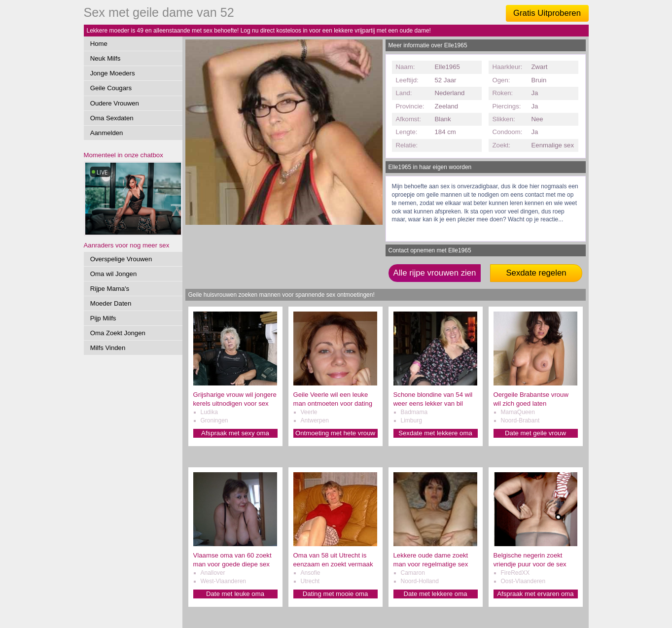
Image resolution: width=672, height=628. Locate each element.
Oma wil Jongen (114, 274)
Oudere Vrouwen (115, 103)
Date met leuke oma (235, 594)
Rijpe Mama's (110, 289)
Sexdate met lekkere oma (435, 433)
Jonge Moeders (113, 73)
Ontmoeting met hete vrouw (335, 433)
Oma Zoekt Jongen (118, 333)
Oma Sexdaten (112, 118)
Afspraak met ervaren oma (535, 594)
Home (99, 44)
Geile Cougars (111, 88)
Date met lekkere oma (436, 594)
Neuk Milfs (106, 58)
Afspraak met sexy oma (235, 433)
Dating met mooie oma (336, 594)
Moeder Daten (111, 303)
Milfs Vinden (108, 348)
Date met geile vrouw (535, 433)
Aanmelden (107, 133)
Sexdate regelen (536, 273)
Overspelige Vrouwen (121, 259)
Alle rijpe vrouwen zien (435, 273)
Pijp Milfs (103, 318)
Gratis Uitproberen (547, 13)
